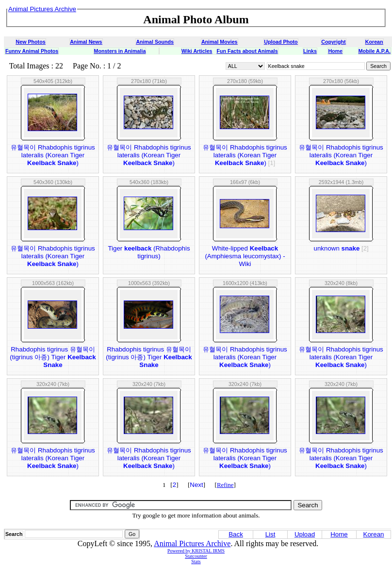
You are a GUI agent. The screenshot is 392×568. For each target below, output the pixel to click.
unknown (341, 248)
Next (196, 485)
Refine (225, 485)
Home (335, 51)
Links (310, 51)
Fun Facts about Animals (247, 51)
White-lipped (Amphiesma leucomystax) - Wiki (245, 256)
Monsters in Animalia (120, 51)
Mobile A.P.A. (375, 51)
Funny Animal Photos (32, 51)
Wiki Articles (197, 51)
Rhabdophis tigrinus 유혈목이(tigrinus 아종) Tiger (53, 357)
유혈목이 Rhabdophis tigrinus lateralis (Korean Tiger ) (53, 155)
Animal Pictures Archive (192, 543)
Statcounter (196, 556)
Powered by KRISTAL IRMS (196, 551)
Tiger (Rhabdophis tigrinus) (149, 252)
